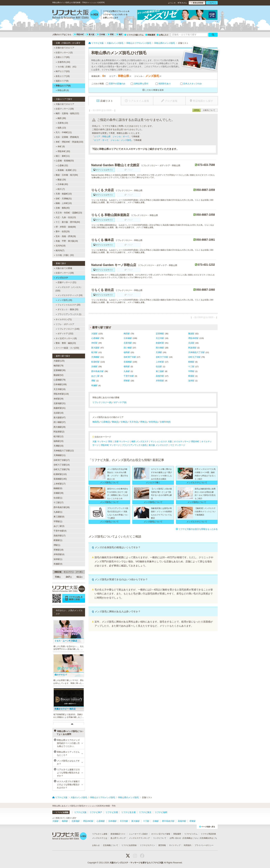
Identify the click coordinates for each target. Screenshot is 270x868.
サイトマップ (175, 845)
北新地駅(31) (59, 403)
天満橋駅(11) (59, 455)
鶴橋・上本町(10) (63, 203)
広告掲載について (111, 845)
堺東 (111, 34)
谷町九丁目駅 (194, 357)
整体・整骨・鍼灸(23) (65, 343)
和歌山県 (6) (62, 90)
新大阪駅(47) (59, 418)
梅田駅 (127, 334)
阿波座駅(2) (59, 432)
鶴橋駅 (191, 362)
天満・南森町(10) (63, 194)
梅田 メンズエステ (140, 441)
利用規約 (188, 845)
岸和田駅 (160, 381)
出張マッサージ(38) (64, 109)
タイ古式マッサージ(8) (65, 338)
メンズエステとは (100, 838)
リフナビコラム (191, 834)
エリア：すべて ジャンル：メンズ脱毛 (113, 140)
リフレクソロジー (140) (68, 329)
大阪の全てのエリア (64, 104)
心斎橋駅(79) (59, 380)
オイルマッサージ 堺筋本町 (187, 441)
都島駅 (127, 367)
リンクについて (160, 838)
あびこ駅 (95, 376)
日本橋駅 (128, 338)
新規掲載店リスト (118, 834)
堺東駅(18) (58, 550)
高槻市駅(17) (59, 536)
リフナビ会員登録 (129, 845)
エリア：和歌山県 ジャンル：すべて (112, 137)
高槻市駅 (160, 376)
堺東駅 (127, 381)
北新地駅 (128, 343)
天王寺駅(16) (59, 389)
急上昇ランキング (118, 838)
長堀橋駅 (128, 362)
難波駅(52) (58, 375)
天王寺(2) (134, 422)
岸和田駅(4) (59, 554)
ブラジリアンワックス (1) (69, 314)
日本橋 (101, 34)
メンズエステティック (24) (69, 295)
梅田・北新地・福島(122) (66, 113)
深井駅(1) (58, 559)
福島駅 (127, 352)
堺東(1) (144, 422)
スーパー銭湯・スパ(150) (66, 348)
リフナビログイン (147, 845)
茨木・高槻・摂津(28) (65, 236)
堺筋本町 (79, 34)
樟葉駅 (191, 376)
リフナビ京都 (112, 812)
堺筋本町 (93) (63, 151)
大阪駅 (94, 334)
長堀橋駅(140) (60, 479)
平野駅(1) (58, 521)
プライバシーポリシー (204, 845)
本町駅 (94, 343)
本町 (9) (60, 147)
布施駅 (94, 385)
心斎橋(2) (106, 422)
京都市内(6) (165, 422)
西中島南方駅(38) (62, 507)
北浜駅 (191, 343)
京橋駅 (94, 367)
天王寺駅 (160, 338)
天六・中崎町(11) (63, 132)
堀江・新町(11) (62, 156)
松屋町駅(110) (60, 474)
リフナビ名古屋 (128, 812)
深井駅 (191, 381)
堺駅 (93, 381)
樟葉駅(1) (58, 540)
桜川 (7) (60, 189)
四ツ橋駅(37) (59, 422)
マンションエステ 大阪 (161, 441)
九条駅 (127, 371)
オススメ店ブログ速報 (161, 834)
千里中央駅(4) (60, 531)
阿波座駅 (192, 348)
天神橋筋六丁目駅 (196, 352)
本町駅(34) (58, 399)
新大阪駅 (95, 348)
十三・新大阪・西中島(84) (67, 222)
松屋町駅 (95, 362)
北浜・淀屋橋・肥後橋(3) (66, 137)
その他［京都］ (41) (66, 67)
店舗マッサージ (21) (66, 282)
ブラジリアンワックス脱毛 (134, 445)
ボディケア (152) (65, 334)
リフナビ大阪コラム (134, 35)
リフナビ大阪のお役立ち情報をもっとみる (197, 529)
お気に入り (163, 35)
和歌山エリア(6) (62, 86)
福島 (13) (61, 128)
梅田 (120, 34)
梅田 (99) (61, 118)
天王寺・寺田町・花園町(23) (68, 213)
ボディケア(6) (120, 402)
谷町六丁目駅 (162, 357)
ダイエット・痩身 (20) (67, 309)
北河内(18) (60, 246)
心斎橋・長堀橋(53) (64, 161)
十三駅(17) (58, 503)
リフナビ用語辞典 (208, 834)
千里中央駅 (129, 376)
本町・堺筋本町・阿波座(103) (68, 142)
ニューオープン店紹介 (138, 834)
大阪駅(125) (59, 361)
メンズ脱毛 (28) (64, 300)
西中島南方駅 (97, 371)
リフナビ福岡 (161, 812)
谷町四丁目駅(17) (62, 460)
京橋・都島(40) (62, 208)
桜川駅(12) (58, 436)
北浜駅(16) (58, 413)
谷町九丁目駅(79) (62, 469)
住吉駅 (159, 367)
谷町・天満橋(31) (63, 199)
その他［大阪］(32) (64, 255)
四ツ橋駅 (128, 348)
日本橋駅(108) (60, 384)
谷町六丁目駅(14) (62, 465)
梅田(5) (96, 422)
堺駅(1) (57, 545)
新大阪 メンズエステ (158, 445)
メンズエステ (61, 278)
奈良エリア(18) (62, 76)
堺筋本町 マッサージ (110, 445)
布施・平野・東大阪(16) (66, 241)
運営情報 (162, 845)
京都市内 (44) (63, 62)
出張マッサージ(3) (63, 53)
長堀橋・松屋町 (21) (66, 170)
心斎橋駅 (95, 338)
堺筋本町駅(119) (61, 394)
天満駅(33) (58, 446)
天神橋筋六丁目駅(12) (64, 451)
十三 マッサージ (178, 445)
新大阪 (90, 34)
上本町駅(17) (59, 484)
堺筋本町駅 (193, 338)
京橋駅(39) (58, 493)
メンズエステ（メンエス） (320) (69, 289)
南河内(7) (59, 250)
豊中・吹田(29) (62, 232)
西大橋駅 (160, 348)
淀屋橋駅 (160, 334)
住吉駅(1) (58, 498)
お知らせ (96, 845)
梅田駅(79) (58, 366)
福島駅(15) (58, 441)
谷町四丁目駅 (130, 357)
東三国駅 (160, 371)
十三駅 (191, 367)
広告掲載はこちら (190, 838)
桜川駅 (94, 352)
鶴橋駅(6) (58, 488)
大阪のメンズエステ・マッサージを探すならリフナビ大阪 (136, 863)
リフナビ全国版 (61, 812)
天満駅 (159, 352)
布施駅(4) (58, 564)
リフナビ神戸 (96, 812)
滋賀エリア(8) (61, 81)
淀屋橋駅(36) (59, 370)
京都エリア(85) (62, 57)
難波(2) (115, 422)
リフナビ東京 (145, 812)
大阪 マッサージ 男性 (102, 441)
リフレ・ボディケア (64, 324)
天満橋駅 (95, 357)
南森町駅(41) (59, 408)
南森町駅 (160, 343)
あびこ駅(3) (59, 526)
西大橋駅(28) (59, 427)
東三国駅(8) (59, 517)
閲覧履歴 (150, 35)
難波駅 (191, 334)
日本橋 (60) (62, 184)
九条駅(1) (58, 512)
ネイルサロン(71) (63, 319)
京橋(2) (124, 422)
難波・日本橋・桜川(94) (66, 175)
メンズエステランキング (139, 838)
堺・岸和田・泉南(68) (65, 227)
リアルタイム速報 (100, 834)
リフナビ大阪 (80, 812)
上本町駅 (160, 362)
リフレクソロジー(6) (102, 402)
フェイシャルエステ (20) (68, 305)
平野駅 (191, 371)
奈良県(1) (153, 422)
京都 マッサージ (122, 441)
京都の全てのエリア (64, 48)
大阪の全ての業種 (63, 268)
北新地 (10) (62, 123)
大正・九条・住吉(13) (65, 217)
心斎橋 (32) (62, 165)
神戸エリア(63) (62, 71)
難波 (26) (61, 180)
